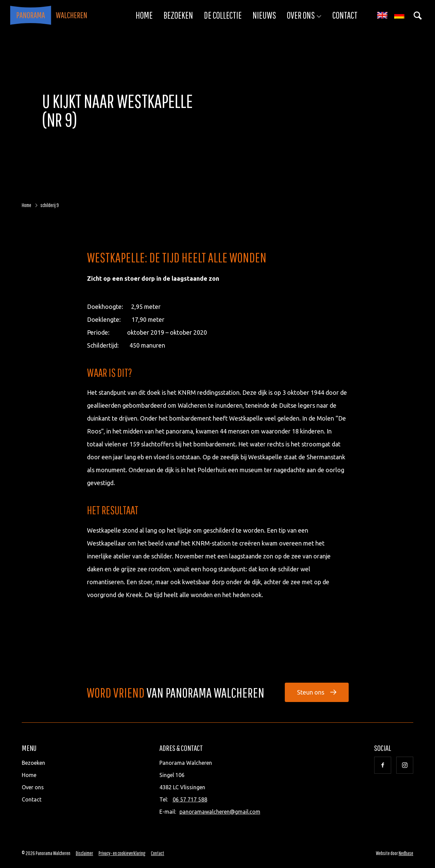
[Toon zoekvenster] (418, 15)
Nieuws (264, 15)
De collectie (223, 15)
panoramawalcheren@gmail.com (220, 812)
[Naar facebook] (383, 765)
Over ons (301, 15)
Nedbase (406, 853)
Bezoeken (178, 15)
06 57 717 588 (190, 799)
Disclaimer (84, 853)
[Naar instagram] (405, 765)
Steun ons (311, 692)
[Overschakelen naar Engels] (382, 15)
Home (144, 15)
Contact (345, 15)
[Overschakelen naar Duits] (399, 15)
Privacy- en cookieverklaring (122, 853)
